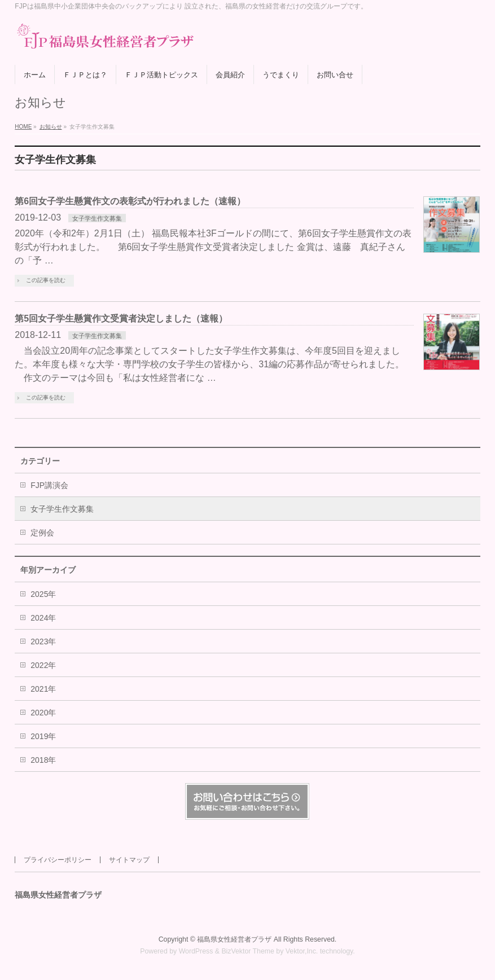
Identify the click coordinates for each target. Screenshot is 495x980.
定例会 (42, 533)
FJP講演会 (49, 485)
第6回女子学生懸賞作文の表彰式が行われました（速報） (130, 201)
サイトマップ (129, 860)
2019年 (43, 736)
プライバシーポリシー (58, 860)
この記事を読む (46, 280)
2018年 (43, 760)
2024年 (43, 618)
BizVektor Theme (248, 951)
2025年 (43, 594)
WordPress (196, 951)
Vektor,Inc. (302, 951)
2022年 (43, 665)
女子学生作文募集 (97, 218)
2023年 (43, 641)
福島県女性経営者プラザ (234, 939)
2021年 (43, 689)
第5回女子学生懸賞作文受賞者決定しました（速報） (121, 318)
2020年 (43, 713)
